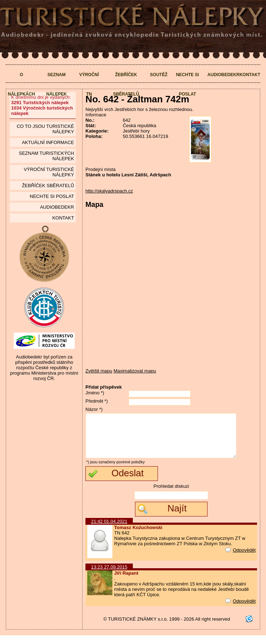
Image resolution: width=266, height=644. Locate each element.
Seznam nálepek (57, 84)
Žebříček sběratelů (126, 84)
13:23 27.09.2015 (109, 576)
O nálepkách (21, 84)
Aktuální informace (48, 142)
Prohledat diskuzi (171, 495)
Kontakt (250, 75)
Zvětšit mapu (99, 371)
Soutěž (159, 75)
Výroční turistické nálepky (49, 172)
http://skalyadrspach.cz (109, 191)
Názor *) (94, 409)
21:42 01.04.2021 (109, 530)
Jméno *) (95, 393)
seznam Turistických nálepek (46, 156)
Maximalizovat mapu (135, 371)
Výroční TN (89, 84)
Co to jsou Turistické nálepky (45, 129)
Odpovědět (241, 559)
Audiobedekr (223, 75)
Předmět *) (97, 401)
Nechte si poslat (187, 84)
